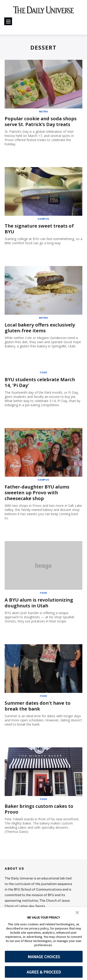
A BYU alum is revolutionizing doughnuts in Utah (39, 603)
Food (43, 372)
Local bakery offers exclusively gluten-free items (40, 328)
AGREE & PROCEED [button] (44, 972)
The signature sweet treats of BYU (39, 229)
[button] (77, 912)
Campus (43, 219)
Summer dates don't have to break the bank (38, 706)
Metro (43, 111)
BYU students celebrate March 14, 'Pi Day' (40, 382)
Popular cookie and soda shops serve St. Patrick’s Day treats (41, 121)
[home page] (43, 12)
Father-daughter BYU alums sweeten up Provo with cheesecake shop (37, 493)
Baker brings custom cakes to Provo (39, 809)
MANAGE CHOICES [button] (44, 957)
